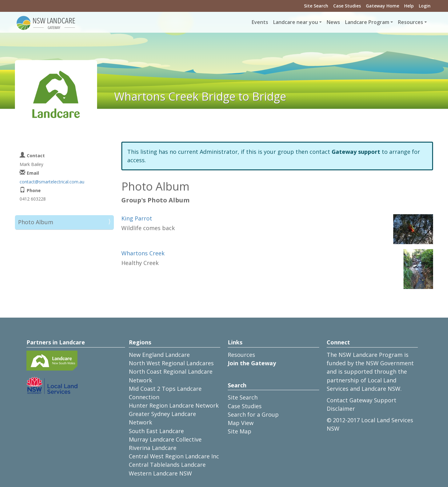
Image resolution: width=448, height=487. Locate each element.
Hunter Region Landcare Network (174, 405)
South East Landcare (156, 431)
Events (260, 22)
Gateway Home (383, 6)
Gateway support (356, 152)
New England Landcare (159, 355)
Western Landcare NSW (160, 473)
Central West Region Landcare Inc (174, 456)
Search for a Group (253, 414)
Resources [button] (411, 22)
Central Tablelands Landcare (167, 465)
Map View (241, 423)
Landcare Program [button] (367, 22)
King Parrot (137, 218)
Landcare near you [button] (296, 22)
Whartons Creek (143, 253)
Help (409, 6)
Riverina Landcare (153, 448)
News (333, 22)
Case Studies (347, 6)
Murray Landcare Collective (165, 439)
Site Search (316, 6)
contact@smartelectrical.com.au (52, 182)
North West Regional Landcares (171, 363)
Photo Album (36, 222)
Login (425, 6)
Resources (241, 355)
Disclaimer (341, 409)
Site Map (240, 431)
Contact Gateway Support (362, 400)
